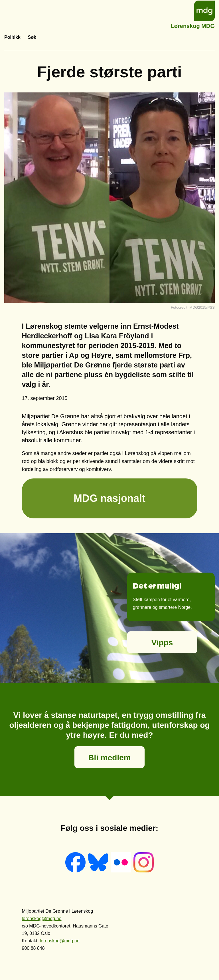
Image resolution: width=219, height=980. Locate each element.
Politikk (12, 37)
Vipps (162, 643)
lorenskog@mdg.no (42, 919)
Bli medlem (109, 758)
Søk (32, 37)
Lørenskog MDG (193, 25)
